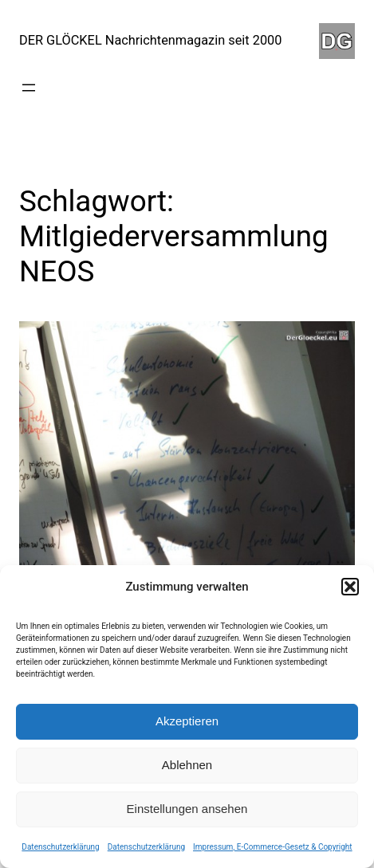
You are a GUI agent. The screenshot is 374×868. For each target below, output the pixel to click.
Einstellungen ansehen (187, 809)
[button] (350, 587)
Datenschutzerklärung (60, 847)
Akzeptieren (187, 721)
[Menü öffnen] (29, 88)
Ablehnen (187, 765)
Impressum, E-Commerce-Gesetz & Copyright (273, 847)
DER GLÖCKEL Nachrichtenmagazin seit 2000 (150, 40)
